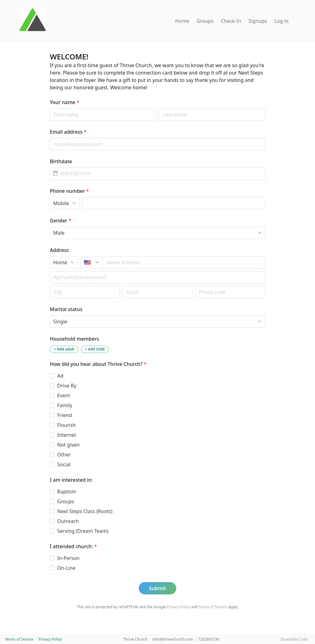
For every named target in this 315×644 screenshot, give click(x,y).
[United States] (92, 262)
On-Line (66, 568)
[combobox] (184, 262)
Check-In (231, 21)
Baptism (67, 492)
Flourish (66, 425)
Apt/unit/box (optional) (50, 271)
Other (64, 455)
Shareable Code (294, 639)
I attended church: (73, 546)
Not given (68, 445)
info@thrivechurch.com (173, 639)
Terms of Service (213, 607)
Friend (65, 415)
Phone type (50, 197)
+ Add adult (64, 349)
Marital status (66, 309)
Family (65, 405)
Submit (157, 588)
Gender (61, 221)
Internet (67, 435)
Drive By (67, 386)
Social (64, 464)
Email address (68, 132)
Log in (281, 21)
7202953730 (209, 639)
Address (59, 250)
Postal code (50, 286)
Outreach (68, 521)
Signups (258, 21)
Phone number (69, 191)
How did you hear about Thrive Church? (98, 364)
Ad (60, 376)
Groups (205, 21)
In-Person (68, 558)
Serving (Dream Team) (83, 531)
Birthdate (61, 161)
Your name (65, 102)
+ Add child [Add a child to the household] (95, 349)
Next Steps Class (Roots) (85, 511)
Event (64, 395)
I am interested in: (71, 480)
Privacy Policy (178, 607)
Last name (159, 108)
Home (182, 21)
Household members (74, 339)
